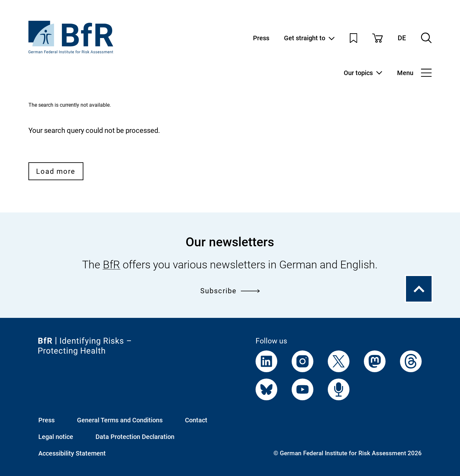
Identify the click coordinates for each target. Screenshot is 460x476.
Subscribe (230, 291)
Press (261, 38)
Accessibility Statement (72, 453)
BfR (111, 265)
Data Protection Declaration (135, 437)
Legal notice (56, 437)
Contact (196, 420)
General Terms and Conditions (120, 420)
